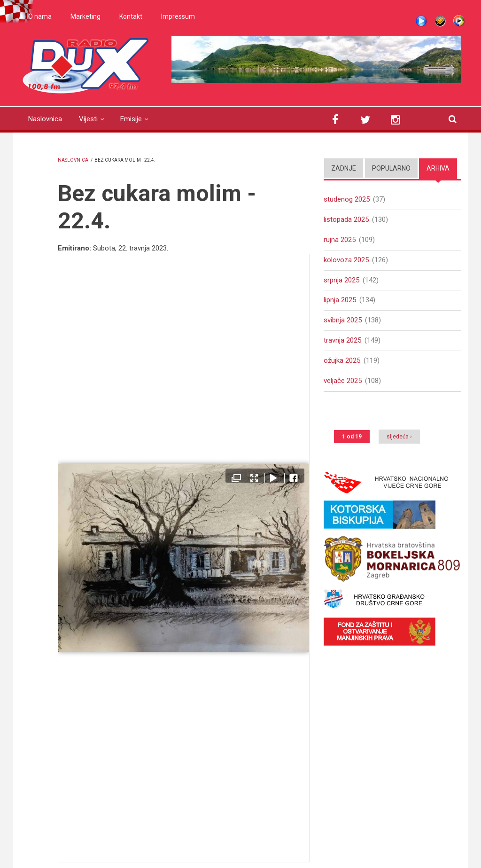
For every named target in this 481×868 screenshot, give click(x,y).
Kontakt (131, 16)
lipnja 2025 (340, 300)
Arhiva (438, 168)
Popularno (391, 168)
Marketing (85, 16)
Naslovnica (45, 119)
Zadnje (344, 168)
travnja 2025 (342, 340)
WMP (459, 21)
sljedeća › (399, 437)
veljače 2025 (343, 381)
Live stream (421, 21)
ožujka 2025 (342, 360)
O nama (40, 16)
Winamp (440, 21)
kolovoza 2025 (346, 260)
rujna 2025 (340, 240)
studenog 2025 (347, 199)
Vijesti (88, 119)
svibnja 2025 (343, 320)
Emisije (131, 119)
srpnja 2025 (341, 280)
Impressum (178, 16)
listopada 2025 (346, 219)
